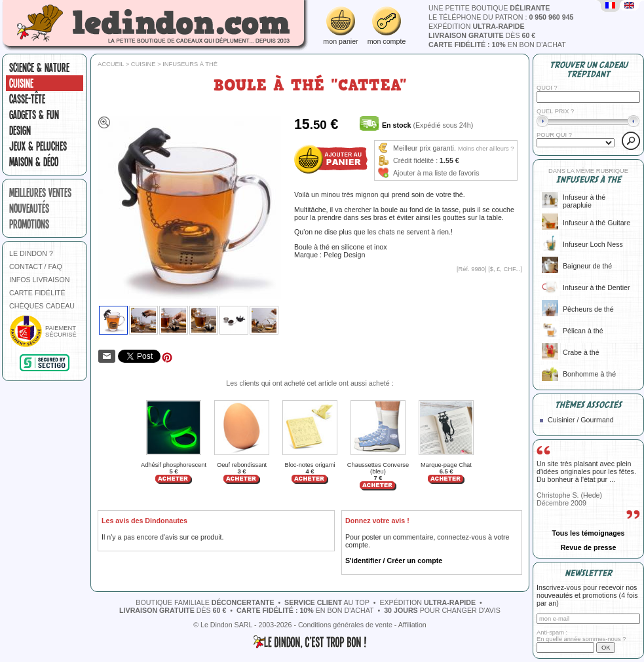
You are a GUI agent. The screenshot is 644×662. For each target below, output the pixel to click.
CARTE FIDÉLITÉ (37, 293)
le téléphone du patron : (501, 17)
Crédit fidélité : (415, 160)
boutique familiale (205, 602)
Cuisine (21, 83)
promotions (29, 224)
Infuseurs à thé (190, 64)
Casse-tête (27, 99)
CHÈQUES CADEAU (42, 306)
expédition (477, 26)
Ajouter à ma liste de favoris (436, 173)
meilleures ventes (40, 193)
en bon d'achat (497, 45)
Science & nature (39, 67)
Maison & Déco (34, 162)
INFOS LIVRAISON (39, 280)
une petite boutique (489, 8)
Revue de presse (589, 547)
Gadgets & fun (34, 115)
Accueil (111, 64)
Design (20, 130)
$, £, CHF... (505, 269)
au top (327, 602)
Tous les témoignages (588, 533)
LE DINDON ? (31, 253)
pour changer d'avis (442, 610)
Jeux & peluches (38, 146)
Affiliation (412, 625)
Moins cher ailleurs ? (486, 149)
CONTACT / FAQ (36, 267)
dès (482, 35)
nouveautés (29, 208)
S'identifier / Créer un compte (394, 561)
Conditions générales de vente (345, 625)
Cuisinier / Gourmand (581, 420)
